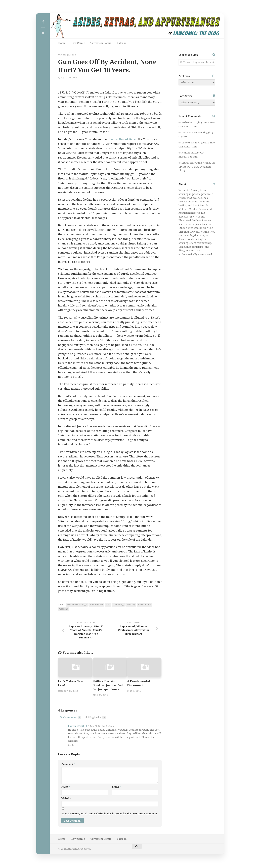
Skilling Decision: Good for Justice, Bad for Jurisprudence (108, 686)
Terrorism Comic (99, 43)
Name (66, 787)
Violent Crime (145, 605)
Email (116, 787)
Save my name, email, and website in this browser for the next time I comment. (110, 814)
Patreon (120, 43)
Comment (68, 765)
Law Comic (77, 43)
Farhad (186, 123)
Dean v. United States (123, 140)
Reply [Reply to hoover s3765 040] (71, 746)
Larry (185, 133)
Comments (71, 718)
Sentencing (118, 605)
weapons (63, 609)
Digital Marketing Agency (196, 163)
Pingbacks (95, 718)
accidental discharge (77, 605)
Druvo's (186, 143)
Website (66, 799)
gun (108, 605)
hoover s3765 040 (77, 726)
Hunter (186, 153)
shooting (131, 605)
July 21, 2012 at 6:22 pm (102, 727)
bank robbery (96, 605)
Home (62, 43)
